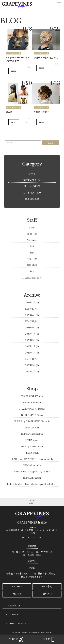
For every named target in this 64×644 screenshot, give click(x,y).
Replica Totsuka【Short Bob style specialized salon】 (32, 484)
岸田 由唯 (32, 265)
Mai (32, 246)
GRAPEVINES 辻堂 (32, 278)
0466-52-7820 (35, 538)
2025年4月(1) (32, 315)
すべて (32, 174)
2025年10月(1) (32, 309)
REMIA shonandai (32, 478)
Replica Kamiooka (32, 403)
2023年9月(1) (32, 328)
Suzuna (32, 228)
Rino (32, 271)
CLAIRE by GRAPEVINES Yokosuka (32, 421)
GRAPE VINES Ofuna (32, 415)
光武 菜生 (32, 240)
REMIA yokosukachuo (32, 434)
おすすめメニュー (32, 193)
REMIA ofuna (32, 428)
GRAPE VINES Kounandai (32, 409)
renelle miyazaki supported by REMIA (32, 472)
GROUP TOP (14, 606)
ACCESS (17, 594)
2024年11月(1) (32, 321)
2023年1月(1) (32, 346)
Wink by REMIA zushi (32, 447)
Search (51, 143)
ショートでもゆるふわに (46, 58)
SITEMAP (13, 614)
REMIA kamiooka (32, 465)
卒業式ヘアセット (42, 112)
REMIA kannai (32, 440)
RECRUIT (17, 587)
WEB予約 (47, 587)
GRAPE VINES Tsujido (32, 396)
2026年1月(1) (32, 303)
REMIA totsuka (32, 453)
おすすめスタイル (13, 53)
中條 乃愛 (32, 259)
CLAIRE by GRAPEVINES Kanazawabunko (32, 459)
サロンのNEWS (32, 186)
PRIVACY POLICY (17, 623)
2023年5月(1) (32, 340)
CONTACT (47, 594)
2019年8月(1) (32, 372)
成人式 (9, 112)
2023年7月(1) (32, 334)
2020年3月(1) (32, 365)
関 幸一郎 (32, 234)
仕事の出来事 (32, 199)
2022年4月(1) (32, 353)
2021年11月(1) (32, 359)
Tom (32, 253)
